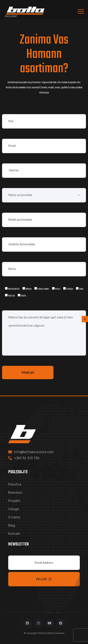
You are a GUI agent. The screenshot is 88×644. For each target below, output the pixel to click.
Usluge (14, 509)
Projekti (14, 501)
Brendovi (15, 493)
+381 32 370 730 (27, 458)
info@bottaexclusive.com (34, 452)
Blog (12, 525)
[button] (85, 319)
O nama (14, 517)
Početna (15, 484)
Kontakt (14, 534)
